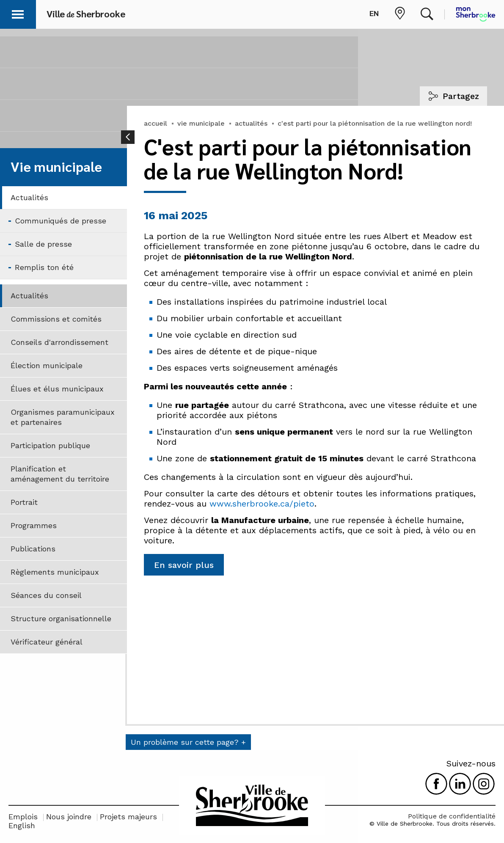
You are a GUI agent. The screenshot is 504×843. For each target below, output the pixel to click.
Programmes (34, 525)
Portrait (24, 502)
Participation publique (50, 445)
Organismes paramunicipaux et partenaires (63, 417)
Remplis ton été (44, 267)
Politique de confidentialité (452, 816)
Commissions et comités (56, 319)
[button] (18, 13)
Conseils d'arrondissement (59, 342)
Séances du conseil (46, 595)
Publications (33, 549)
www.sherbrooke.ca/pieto (262, 504)
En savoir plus (184, 565)
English (22, 825)
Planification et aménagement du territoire (60, 474)
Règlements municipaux (55, 572)
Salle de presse (43, 244)
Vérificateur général (47, 642)
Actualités (29, 197)
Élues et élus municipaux (57, 389)
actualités (251, 123)
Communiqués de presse (61, 221)
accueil (156, 123)
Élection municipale (47, 365)
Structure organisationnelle (61, 618)
